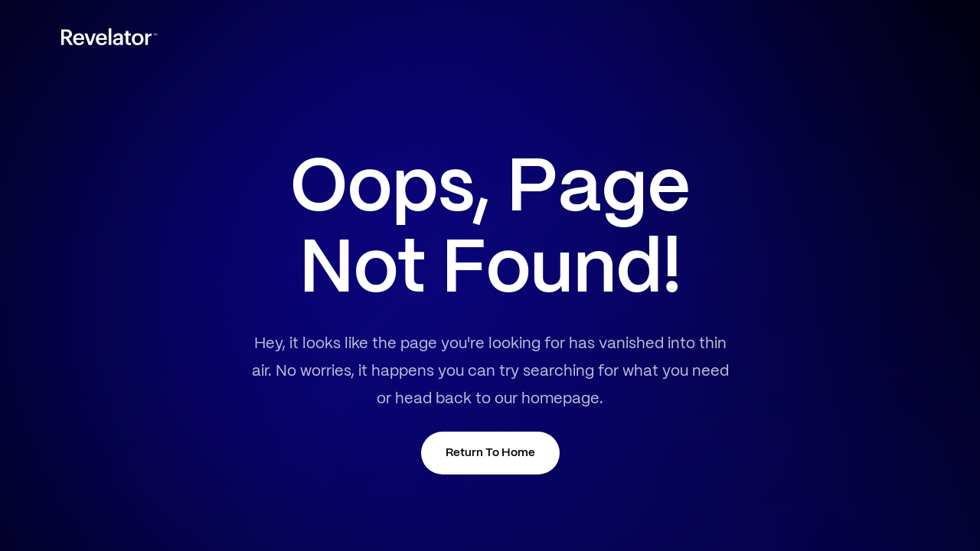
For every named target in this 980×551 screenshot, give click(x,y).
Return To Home (490, 453)
